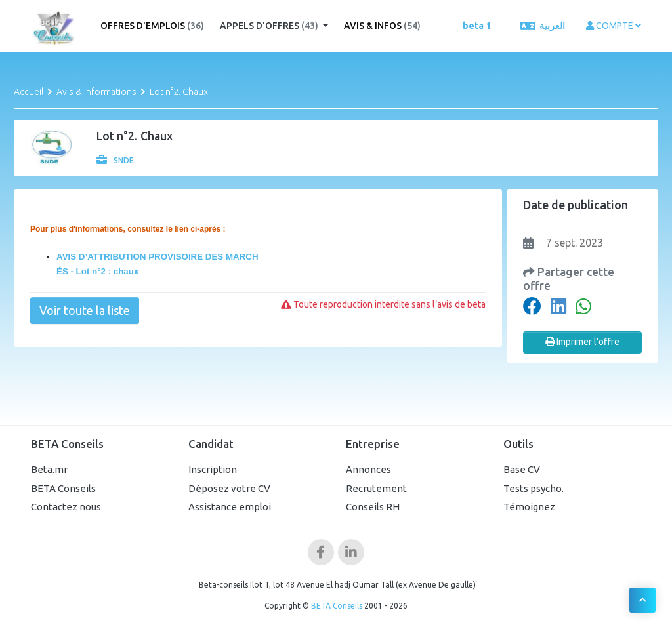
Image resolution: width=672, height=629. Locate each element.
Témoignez (529, 507)
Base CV (522, 469)
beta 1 (477, 26)
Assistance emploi (230, 507)
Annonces (368, 469)
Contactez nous (66, 507)
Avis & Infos (382, 26)
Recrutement (376, 488)
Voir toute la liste (85, 310)
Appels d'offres (270, 26)
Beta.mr (49, 469)
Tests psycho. (534, 488)
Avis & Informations (96, 92)
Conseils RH (373, 507)
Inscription (213, 469)
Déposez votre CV (229, 488)
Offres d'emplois (152, 26)
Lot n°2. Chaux (179, 92)
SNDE (115, 160)
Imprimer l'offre (582, 342)
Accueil (29, 92)
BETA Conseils (63, 488)
